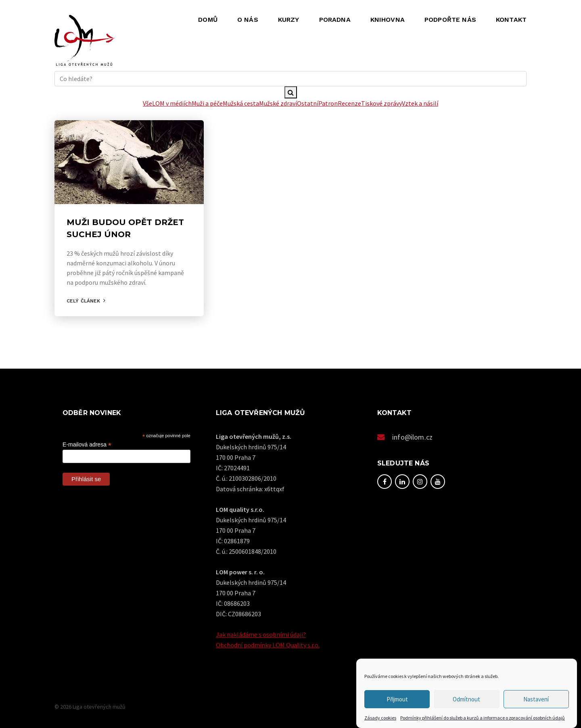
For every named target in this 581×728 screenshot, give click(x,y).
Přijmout (397, 699)
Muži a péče (207, 103)
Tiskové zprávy (381, 103)
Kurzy (289, 20)
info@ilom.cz (412, 437)
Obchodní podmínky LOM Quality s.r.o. (268, 645)
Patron (328, 103)
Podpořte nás (450, 20)
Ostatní (308, 103)
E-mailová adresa (87, 445)
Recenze (349, 103)
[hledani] (290, 79)
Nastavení (536, 699)
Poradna (335, 20)
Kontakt (511, 20)
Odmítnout (466, 699)
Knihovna (388, 20)
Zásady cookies (380, 718)
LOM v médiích (172, 103)
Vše (147, 103)
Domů (208, 20)
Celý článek (83, 301)
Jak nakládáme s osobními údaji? (261, 634)
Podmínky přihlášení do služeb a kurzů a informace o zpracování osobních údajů (483, 718)
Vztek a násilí (420, 103)
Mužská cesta (241, 103)
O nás (248, 20)
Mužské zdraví (278, 103)
